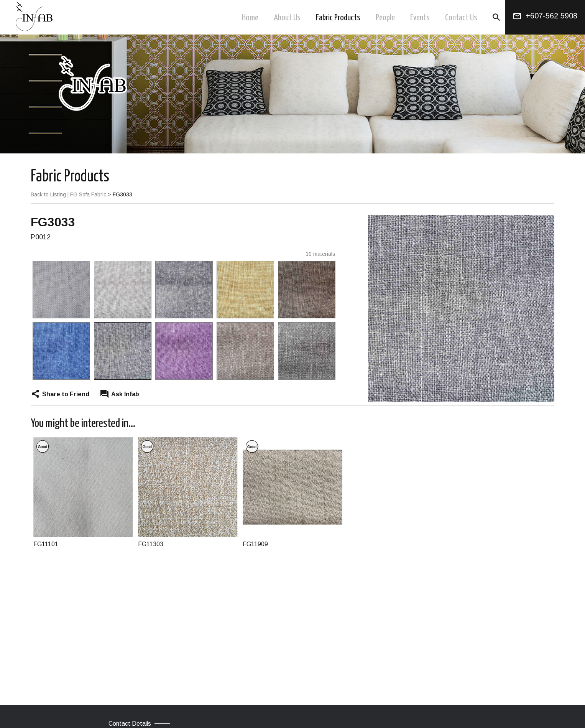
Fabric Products (338, 18)
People (385, 18)
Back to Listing (48, 194)
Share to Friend (66, 394)
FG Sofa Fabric (88, 194)
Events (420, 18)
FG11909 (255, 544)
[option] (61, 320)
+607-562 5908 (551, 16)
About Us (287, 18)
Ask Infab (125, 394)
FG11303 (151, 544)
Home (250, 18)
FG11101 (46, 544)
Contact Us (461, 18)
